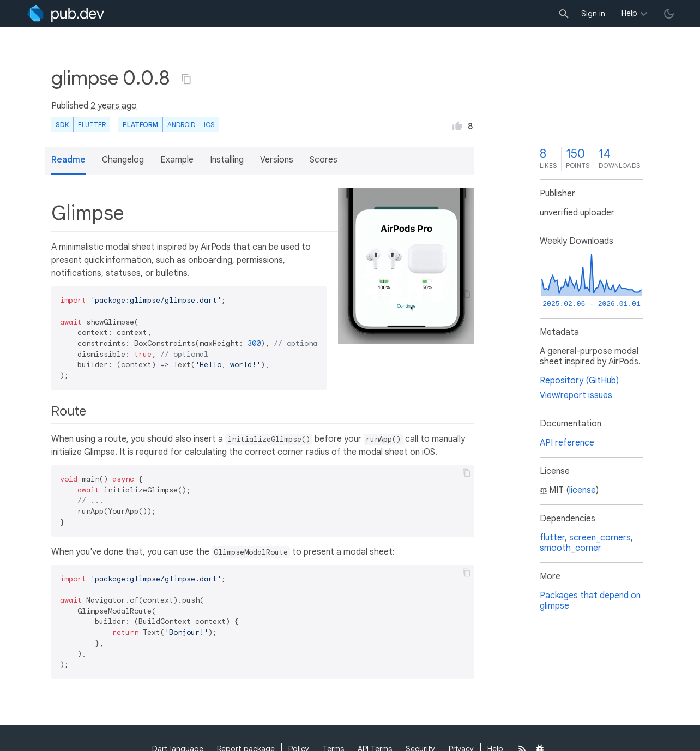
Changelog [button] (123, 160)
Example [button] (177, 160)
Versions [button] (277, 160)
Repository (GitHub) (579, 381)
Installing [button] (227, 160)
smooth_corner (571, 548)
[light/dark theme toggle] (669, 14)
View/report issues (576, 395)
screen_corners (600, 538)
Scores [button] (324, 160)
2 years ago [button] (114, 106)
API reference (567, 443)
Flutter (92, 125)
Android (181, 125)
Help (629, 13)
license (583, 490)
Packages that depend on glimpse (590, 601)
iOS (209, 125)
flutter (552, 538)
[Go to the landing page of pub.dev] (66, 14)
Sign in (593, 14)
